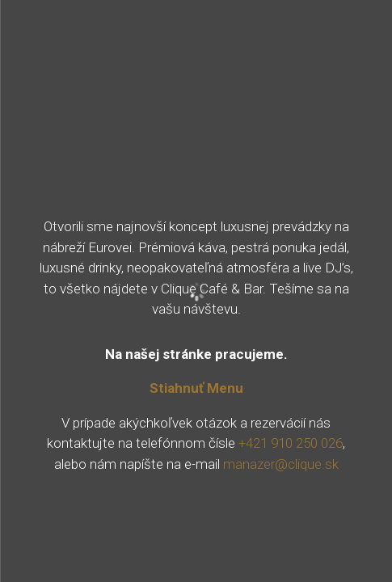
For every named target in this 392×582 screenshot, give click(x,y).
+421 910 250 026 (291, 443)
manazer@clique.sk (281, 464)
